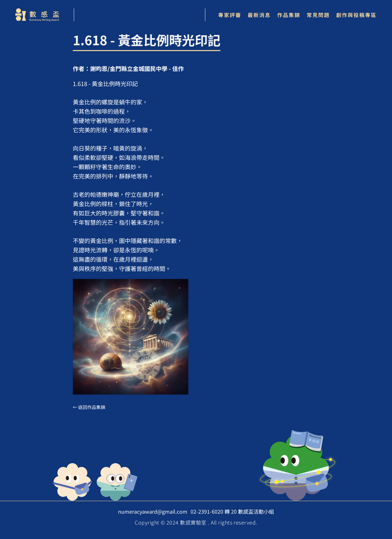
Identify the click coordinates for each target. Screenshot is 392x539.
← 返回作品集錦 (89, 407)
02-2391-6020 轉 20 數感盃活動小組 (232, 511)
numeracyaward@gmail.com (153, 511)
